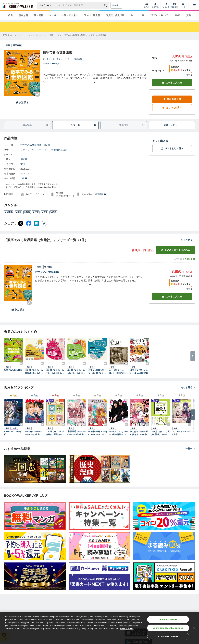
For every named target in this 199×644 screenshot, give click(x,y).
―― (23, 154)
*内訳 (189, 75)
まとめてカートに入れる (175, 250)
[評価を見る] (51, 63)
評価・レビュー (172, 125)
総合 (11, 15)
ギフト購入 (160, 141)
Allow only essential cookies (168, 628)
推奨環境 (101, 194)
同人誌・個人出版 (115, 15)
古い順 (178, 259)
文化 (36, 212)
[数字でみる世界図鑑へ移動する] (98, 35)
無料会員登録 (172, 99)
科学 (53, 212)
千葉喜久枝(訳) (59, 150)
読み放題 (23, 15)
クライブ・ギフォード (57, 59)
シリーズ (84, 125)
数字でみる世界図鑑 (47, 272)
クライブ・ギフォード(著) (34, 150)
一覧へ (190, 448)
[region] (99, 628)
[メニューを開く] (194, 5)
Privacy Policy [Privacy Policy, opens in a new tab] (127, 629)
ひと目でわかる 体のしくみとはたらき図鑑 (55, 372)
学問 (18, 212)
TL (143, 15)
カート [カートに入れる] (172, 297)
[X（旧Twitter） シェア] (21, 223)
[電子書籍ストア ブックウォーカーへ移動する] (15, 35)
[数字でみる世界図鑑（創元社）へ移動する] (76, 35)
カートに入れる (172, 83)
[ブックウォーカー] (18, 5)
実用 (23, 164)
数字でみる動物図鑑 (13, 370)
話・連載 (38, 15)
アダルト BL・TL (160, 15)
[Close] (194, 628)
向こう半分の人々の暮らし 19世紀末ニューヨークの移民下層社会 (118, 372)
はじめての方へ (172, 108)
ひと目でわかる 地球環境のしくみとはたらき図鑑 (34, 372)
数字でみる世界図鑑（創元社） (37, 145)
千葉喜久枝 (77, 59)
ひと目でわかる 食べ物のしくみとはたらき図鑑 (76, 372)
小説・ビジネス (70, 15)
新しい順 (190, 259)
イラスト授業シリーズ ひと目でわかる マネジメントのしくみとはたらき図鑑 (98, 372)
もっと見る (188, 240)
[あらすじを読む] (95, 78)
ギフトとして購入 (172, 148)
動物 (27, 212)
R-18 (178, 15)
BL (133, 15)
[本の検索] (46, 5)
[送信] (106, 5)
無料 (188, 15)
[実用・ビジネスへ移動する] (55, 35)
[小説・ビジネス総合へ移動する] (39, 35)
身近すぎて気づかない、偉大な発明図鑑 (139, 372)
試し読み (22, 103)
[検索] (106, 5)
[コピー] (44, 223)
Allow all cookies (168, 619)
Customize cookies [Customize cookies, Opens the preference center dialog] (168, 636)
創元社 (24, 159)
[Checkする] (37, 94)
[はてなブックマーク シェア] (37, 223)
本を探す (116, 5)
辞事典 (9, 212)
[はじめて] (166, 5)
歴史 (44, 212)
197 (24, 178)
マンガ (52, 15)
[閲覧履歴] (174, 5)
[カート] (183, 5)
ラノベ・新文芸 (92, 15)
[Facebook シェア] (29, 223)
